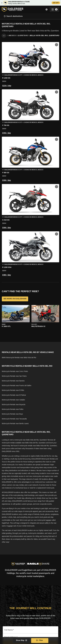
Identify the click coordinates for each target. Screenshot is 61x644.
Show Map (21, 641)
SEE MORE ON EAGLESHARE (15, 299)
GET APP (56, 3)
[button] (30, 65)
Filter (40, 641)
